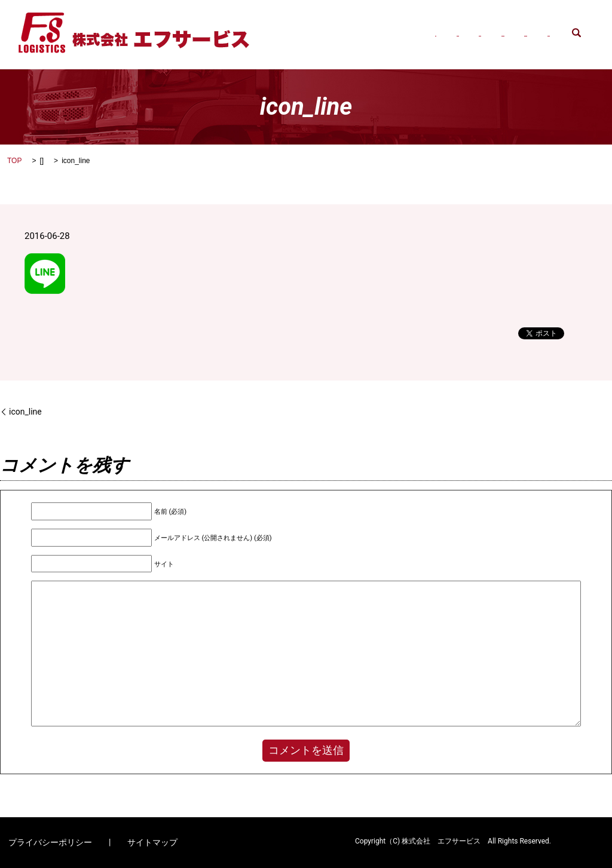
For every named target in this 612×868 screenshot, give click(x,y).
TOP (14, 161)
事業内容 (385, 23)
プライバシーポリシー (50, 842)
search (278, 42)
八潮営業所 (505, 23)
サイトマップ (152, 842)
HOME (283, 23)
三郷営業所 (443, 23)
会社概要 (332, 23)
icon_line (25, 412)
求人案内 (562, 23)
